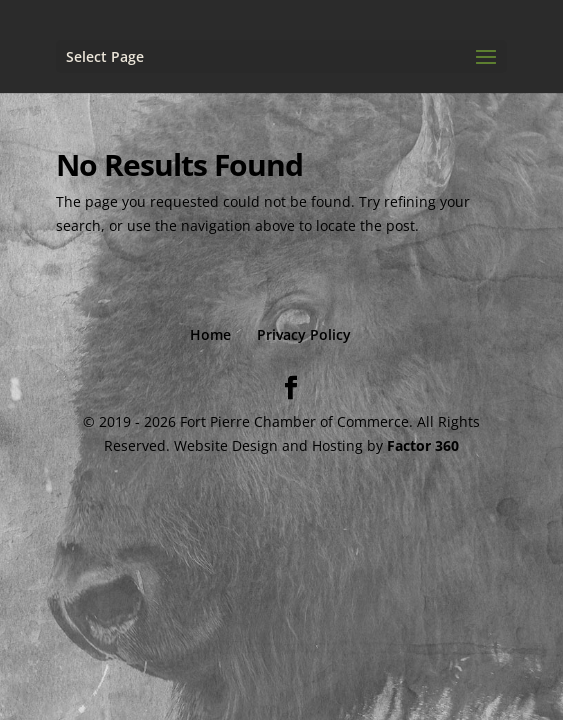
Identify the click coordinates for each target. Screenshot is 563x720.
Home (210, 334)
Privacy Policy (304, 334)
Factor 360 (423, 445)
